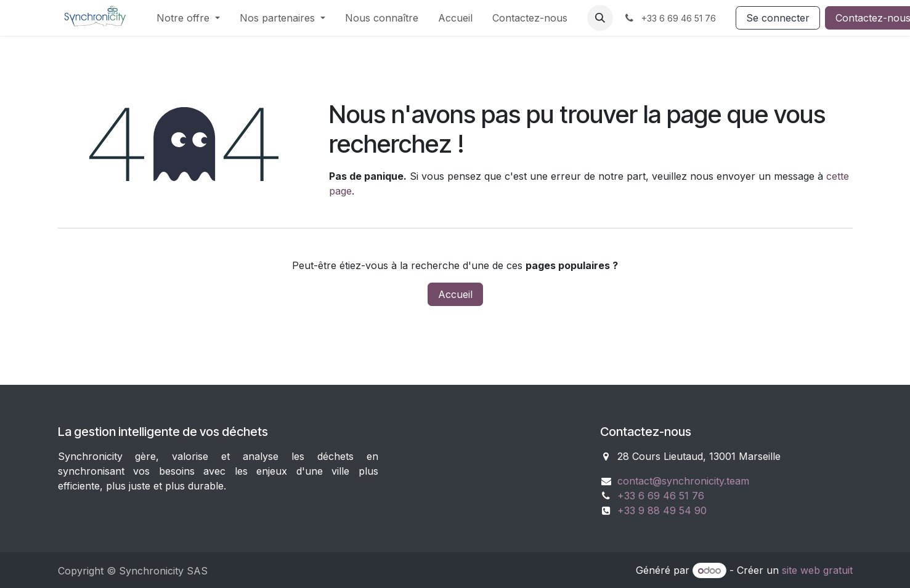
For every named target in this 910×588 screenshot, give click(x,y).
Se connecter (778, 18)
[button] (600, 18)
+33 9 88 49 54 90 (662, 510)
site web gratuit (817, 570)
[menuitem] (188, 18)
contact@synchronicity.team (683, 481)
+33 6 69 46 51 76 (661, 496)
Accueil (455, 294)
